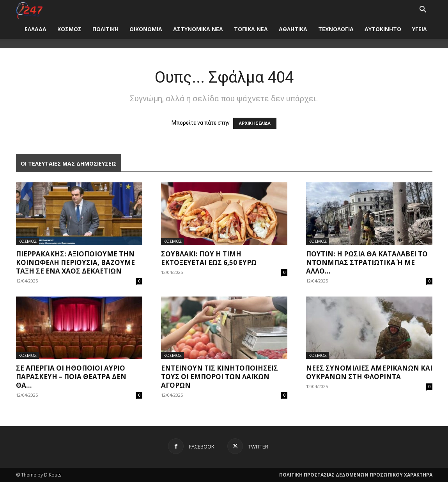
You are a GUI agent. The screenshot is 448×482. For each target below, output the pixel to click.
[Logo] (29, 10)
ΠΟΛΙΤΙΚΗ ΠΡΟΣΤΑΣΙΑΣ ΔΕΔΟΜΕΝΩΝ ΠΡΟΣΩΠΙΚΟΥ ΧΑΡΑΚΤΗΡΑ (356, 475)
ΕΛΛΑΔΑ (35, 29)
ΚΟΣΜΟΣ (69, 29)
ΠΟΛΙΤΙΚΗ (105, 29)
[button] (423, 10)
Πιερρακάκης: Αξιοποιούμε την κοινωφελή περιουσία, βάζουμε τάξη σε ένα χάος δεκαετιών (75, 262)
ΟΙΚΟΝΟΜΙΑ (146, 29)
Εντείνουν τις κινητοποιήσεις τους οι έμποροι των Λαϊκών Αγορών (220, 377)
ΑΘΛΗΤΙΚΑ (293, 29)
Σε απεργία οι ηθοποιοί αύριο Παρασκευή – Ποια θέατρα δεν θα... (71, 377)
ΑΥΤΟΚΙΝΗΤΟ (383, 29)
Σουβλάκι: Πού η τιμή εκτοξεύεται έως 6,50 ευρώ (209, 258)
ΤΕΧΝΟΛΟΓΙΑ (336, 29)
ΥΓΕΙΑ (420, 29)
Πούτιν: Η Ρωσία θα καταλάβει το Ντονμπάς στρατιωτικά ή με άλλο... (367, 262)
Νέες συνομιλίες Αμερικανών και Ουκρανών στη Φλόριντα (369, 372)
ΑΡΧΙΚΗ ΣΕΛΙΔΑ (255, 123)
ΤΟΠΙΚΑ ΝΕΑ (251, 29)
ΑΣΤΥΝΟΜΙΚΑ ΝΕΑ (198, 29)
